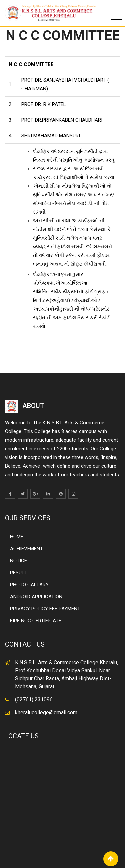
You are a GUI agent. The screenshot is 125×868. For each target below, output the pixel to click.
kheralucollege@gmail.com (46, 712)
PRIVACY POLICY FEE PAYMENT (45, 609)
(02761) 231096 (34, 699)
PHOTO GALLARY (29, 585)
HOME (17, 537)
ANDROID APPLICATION (36, 597)
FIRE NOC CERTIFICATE (36, 621)
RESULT (18, 573)
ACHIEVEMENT (26, 549)
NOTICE (18, 561)
